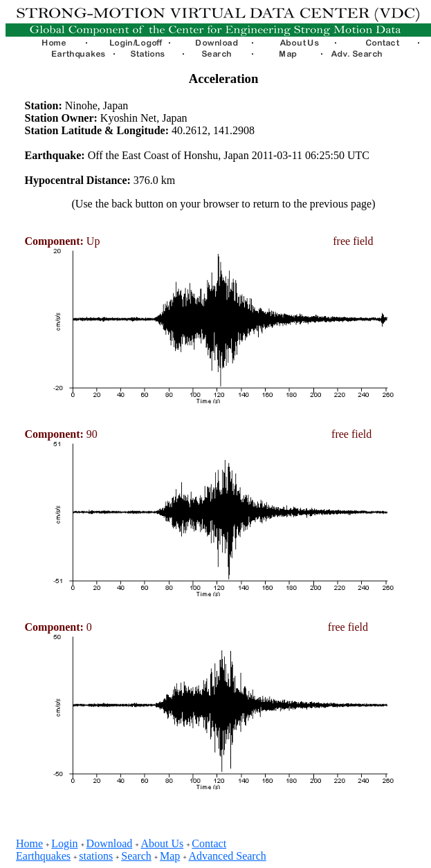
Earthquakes (43, 856)
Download (110, 843)
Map (170, 856)
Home (29, 843)
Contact (209, 843)
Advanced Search (227, 856)
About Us (162, 843)
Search (136, 856)
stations (96, 856)
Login (64, 843)
